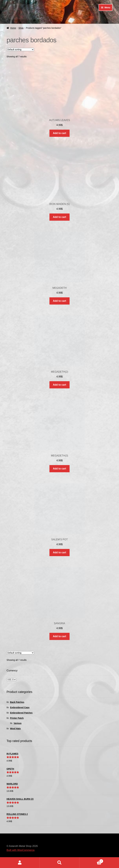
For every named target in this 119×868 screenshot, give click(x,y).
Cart (91, 861)
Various (18, 723)
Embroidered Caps (20, 707)
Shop (21, 28)
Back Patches (17, 702)
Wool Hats (15, 729)
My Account (20, 863)
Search (59, 863)
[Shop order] (20, 50)
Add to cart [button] (59, 133)
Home (13, 28)
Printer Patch (17, 718)
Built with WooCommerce (21, 850)
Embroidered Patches (21, 713)
